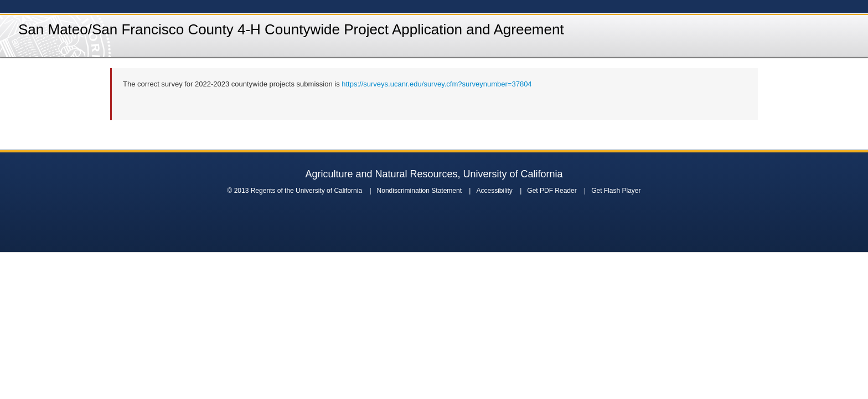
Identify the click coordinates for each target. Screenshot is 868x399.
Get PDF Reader (552, 191)
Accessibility (494, 191)
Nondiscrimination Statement (419, 191)
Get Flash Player (616, 191)
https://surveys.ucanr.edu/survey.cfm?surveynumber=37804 (436, 84)
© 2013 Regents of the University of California (294, 191)
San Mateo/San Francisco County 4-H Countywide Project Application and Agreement (291, 29)
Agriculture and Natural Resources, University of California (434, 174)
